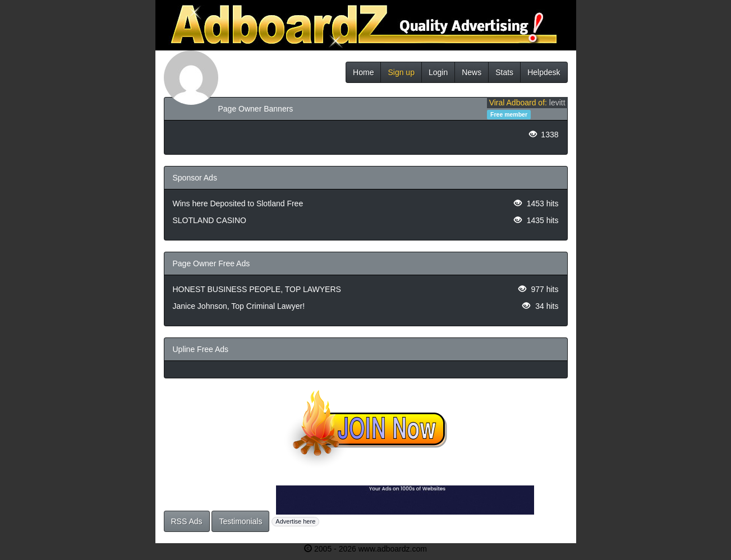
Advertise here (295, 521)
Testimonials (240, 521)
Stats (504, 72)
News (472, 72)
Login (438, 72)
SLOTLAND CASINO (210, 220)
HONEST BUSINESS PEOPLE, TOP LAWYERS (257, 289)
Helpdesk (544, 72)
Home (363, 72)
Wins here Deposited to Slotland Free (238, 203)
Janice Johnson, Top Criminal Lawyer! (239, 306)
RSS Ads (187, 521)
